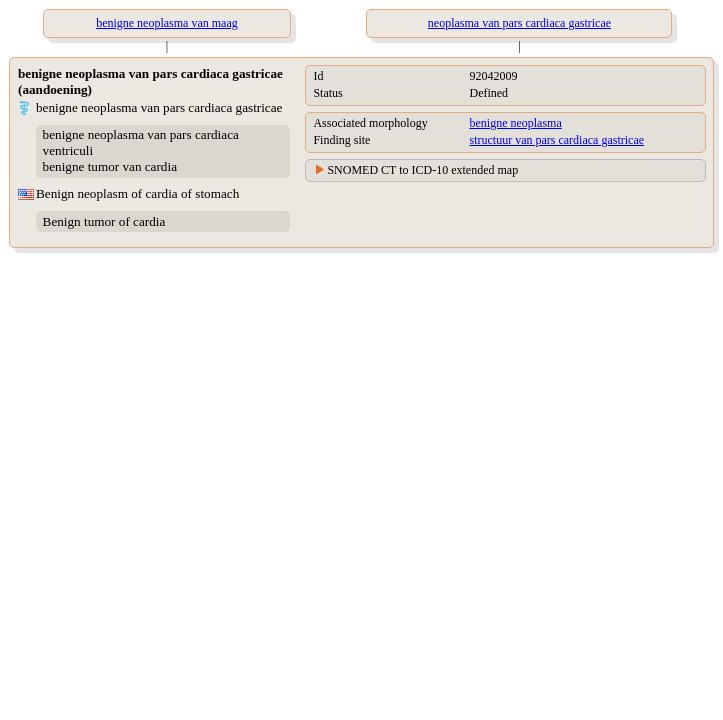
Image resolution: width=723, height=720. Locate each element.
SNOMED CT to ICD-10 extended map (422, 170)
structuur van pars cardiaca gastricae (556, 140)
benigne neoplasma (515, 123)
